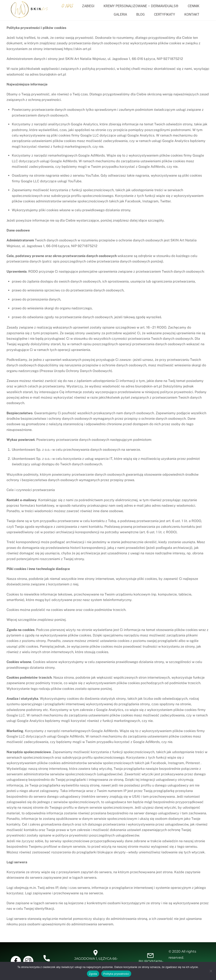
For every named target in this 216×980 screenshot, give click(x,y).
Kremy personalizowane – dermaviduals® (141, 6)
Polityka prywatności (116, 974)
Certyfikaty (165, 14)
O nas (67, 6)
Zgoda (93, 974)
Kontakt (192, 14)
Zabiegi (88, 6)
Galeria (120, 14)
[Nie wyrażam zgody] (211, 971)
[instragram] (29, 961)
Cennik (194, 6)
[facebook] (17, 961)
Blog (140, 14)
